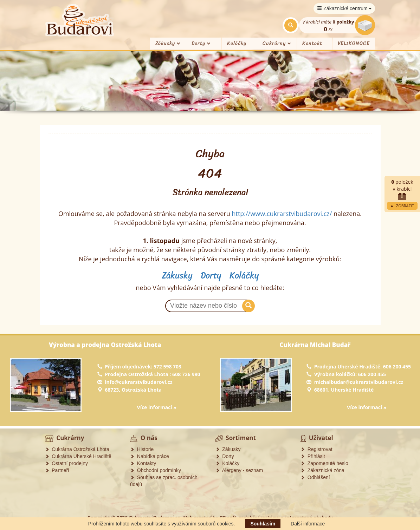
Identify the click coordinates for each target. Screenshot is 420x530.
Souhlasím (263, 524)
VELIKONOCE (354, 43)
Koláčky (237, 43)
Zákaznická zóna (322, 470)
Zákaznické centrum (344, 8)
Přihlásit (313, 456)
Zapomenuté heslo (324, 463)
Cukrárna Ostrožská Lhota (77, 449)
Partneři (57, 470)
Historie (142, 449)
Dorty (201, 43)
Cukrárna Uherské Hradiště (78, 456)
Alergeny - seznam (239, 470)
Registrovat (316, 449)
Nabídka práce (150, 456)
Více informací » (157, 407)
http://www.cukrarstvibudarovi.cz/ (282, 214)
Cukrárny (277, 43)
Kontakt (312, 43)
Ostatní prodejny (67, 463)
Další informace (308, 524)
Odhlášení (315, 477)
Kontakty (143, 463)
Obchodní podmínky (156, 470)
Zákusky (168, 43)
